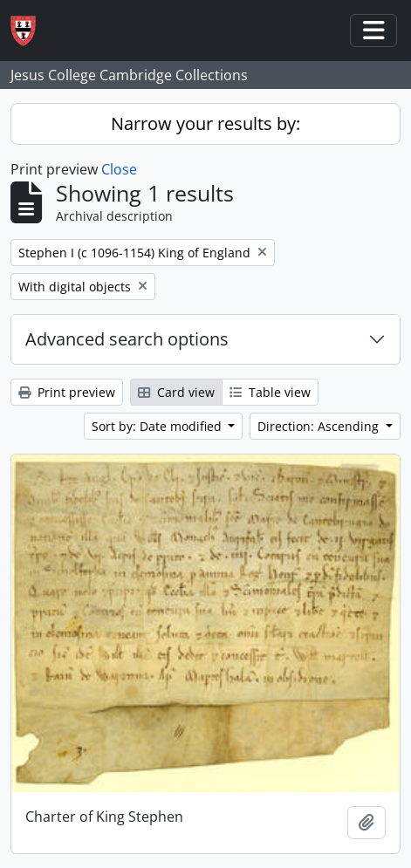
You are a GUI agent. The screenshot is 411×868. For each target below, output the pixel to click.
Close (119, 169)
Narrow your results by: (205, 123)
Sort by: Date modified (158, 426)
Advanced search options (127, 339)
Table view (270, 392)
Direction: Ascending (320, 426)
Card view (176, 392)
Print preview (67, 392)
